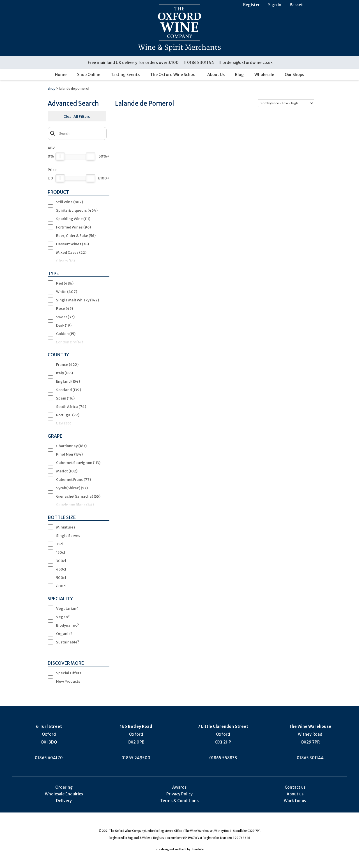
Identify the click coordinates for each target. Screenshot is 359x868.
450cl (61, 569)
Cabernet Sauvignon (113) (78, 463)
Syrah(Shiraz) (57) (72, 488)
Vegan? (63, 617)
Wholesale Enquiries (64, 794)
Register (251, 5)
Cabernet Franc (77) (73, 479)
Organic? (64, 634)
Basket (296, 5)
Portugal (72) (68, 415)
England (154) (68, 381)
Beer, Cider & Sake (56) (76, 236)
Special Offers (69, 673)
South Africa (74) (71, 407)
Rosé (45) (65, 308)
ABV (51, 148)
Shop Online (89, 75)
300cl (61, 561)
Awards (179, 787)
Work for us (295, 801)
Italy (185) (65, 373)
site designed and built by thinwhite (179, 849)
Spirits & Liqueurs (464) (77, 210)
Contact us (295, 787)
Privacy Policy (179, 794)
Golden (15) (66, 334)
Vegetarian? (67, 608)
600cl (61, 586)
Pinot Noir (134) (69, 454)
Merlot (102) (67, 471)
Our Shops (294, 75)
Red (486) (65, 283)
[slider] (60, 156)
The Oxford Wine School (173, 75)
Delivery (64, 801)
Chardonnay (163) (71, 446)
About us (295, 794)
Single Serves (68, 535)
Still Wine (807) (70, 202)
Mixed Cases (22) (71, 252)
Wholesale (264, 75)
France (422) (67, 364)
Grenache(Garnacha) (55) (78, 496)
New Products (68, 681)
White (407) (67, 292)
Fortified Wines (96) (73, 227)
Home (61, 75)
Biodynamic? (67, 625)
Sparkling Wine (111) (73, 219)
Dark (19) (64, 325)
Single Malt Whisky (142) (78, 300)
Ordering (64, 787)
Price (52, 170)
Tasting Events (125, 75)
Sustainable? (68, 642)
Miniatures (66, 527)
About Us (216, 75)
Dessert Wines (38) (73, 244)
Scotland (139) (69, 390)
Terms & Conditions (179, 801)
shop (52, 88)
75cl (60, 544)
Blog (239, 75)
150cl (61, 552)
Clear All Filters (77, 116)
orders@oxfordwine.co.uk (246, 63)
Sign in (275, 5)
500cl (61, 578)
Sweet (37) (65, 317)
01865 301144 (199, 63)
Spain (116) (65, 398)
